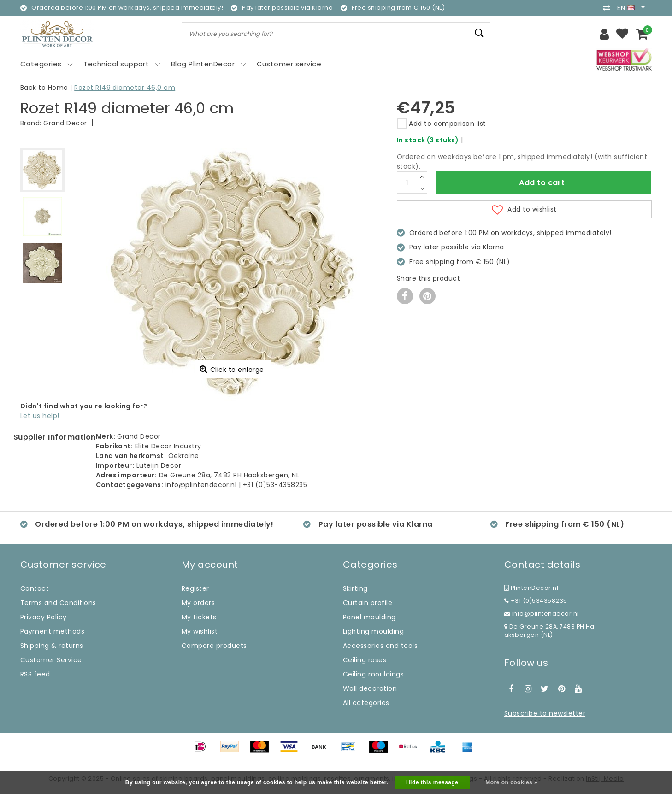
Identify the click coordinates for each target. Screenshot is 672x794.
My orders (198, 603)
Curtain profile (368, 603)
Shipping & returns (52, 646)
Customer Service (51, 660)
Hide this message (432, 782)
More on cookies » (511, 782)
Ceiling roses (365, 660)
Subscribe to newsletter (545, 713)
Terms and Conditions (58, 603)
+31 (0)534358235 (536, 601)
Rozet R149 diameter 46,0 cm (125, 88)
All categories (366, 703)
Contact (35, 588)
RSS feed (35, 674)
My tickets (199, 617)
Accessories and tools (380, 646)
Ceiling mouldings (373, 674)
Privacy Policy (44, 617)
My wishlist (200, 631)
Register (195, 588)
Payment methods (52, 631)
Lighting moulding (373, 631)
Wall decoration (370, 688)
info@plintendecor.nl (542, 614)
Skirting (355, 588)
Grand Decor (65, 123)
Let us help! (40, 416)
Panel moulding (369, 617)
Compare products (214, 646)
